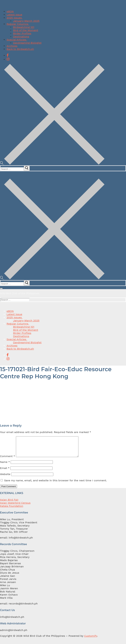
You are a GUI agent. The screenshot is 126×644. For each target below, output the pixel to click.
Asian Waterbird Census (15, 507)
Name (5, 466)
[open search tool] (52, 164)
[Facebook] (8, 55)
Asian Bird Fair (9, 504)
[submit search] (27, 168)
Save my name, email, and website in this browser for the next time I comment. (55, 484)
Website (5, 478)
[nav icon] (1, 288)
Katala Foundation (12, 510)
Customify (91, 640)
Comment (7, 460)
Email (5, 472)
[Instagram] (8, 59)
